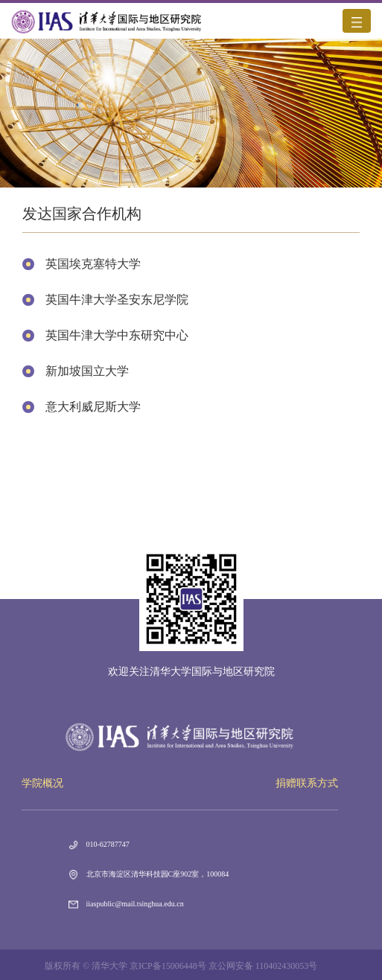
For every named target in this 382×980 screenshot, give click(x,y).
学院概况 (42, 783)
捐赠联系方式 (307, 783)
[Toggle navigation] (357, 21)
